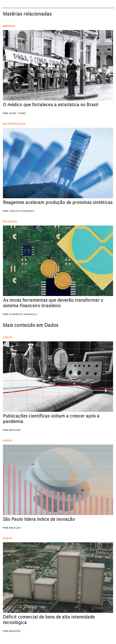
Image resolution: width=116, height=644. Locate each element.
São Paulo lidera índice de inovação (39, 520)
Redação (15, 430)
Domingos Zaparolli (23, 315)
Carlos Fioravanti (22, 211)
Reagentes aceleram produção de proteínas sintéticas (58, 203)
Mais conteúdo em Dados (31, 326)
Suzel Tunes (17, 114)
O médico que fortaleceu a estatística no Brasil (51, 105)
